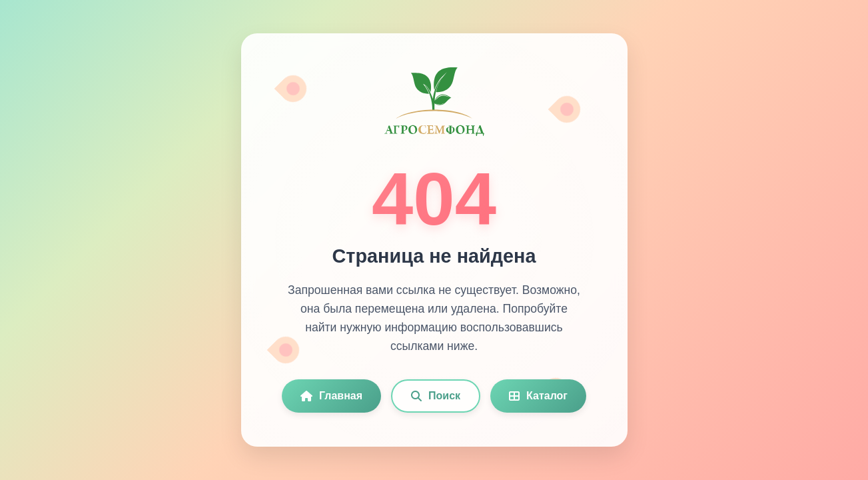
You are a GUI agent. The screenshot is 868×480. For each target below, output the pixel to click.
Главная (331, 396)
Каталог (538, 396)
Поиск (436, 396)
